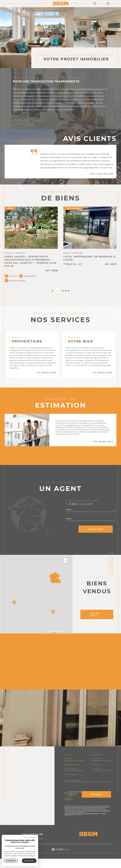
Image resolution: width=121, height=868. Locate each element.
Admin (86, 867)
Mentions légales (77, 867)
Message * (72, 799)
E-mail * (70, 789)
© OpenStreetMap (63, 639)
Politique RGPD (101, 867)
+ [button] (66, 565)
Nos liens (92, 867)
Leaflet (47, 639)
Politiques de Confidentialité (92, 841)
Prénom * (71, 768)
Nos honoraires (56, 867)
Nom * (69, 758)
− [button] (66, 568)
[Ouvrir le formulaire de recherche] (95, 4)
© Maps (53, 639)
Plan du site (66, 867)
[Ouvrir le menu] (108, 4)
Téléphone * (73, 778)
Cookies (110, 867)
